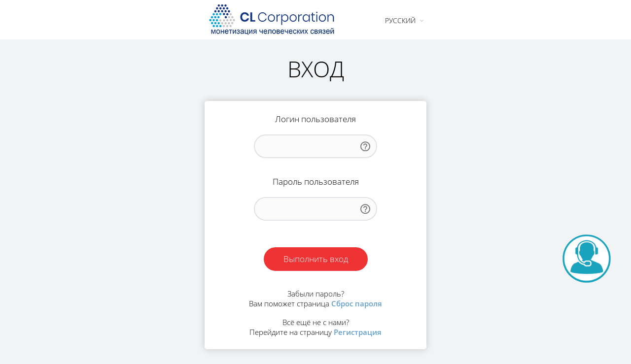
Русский (400, 20)
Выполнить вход (316, 259)
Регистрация (358, 332)
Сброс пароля (357, 303)
